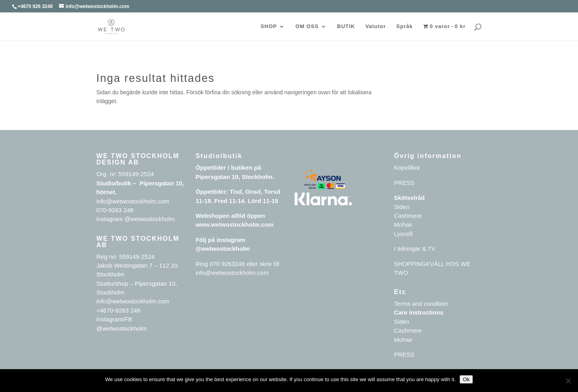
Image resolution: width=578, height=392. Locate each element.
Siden (402, 207)
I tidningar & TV (415, 249)
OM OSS (307, 26)
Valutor (375, 26)
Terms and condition (421, 304)
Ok (466, 379)
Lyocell (403, 234)
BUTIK (346, 26)
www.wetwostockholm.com (234, 224)
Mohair (403, 224)
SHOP (269, 26)
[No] (568, 381)
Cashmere (408, 216)
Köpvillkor (407, 168)
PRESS (404, 183)
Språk (404, 26)
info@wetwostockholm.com (232, 273)
